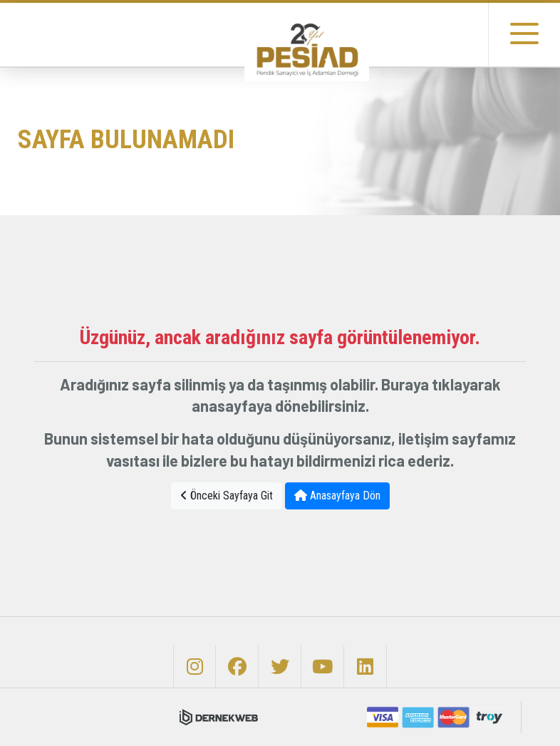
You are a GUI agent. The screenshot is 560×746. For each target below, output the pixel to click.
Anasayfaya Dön (337, 496)
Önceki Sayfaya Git (227, 496)
